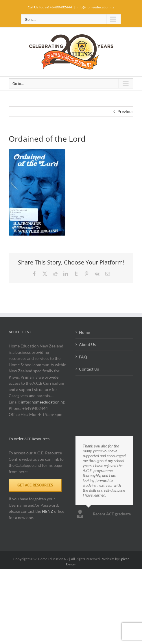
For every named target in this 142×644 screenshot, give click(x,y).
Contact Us (89, 369)
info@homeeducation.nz (95, 7)
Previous (125, 111)
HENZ (48, 511)
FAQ (83, 357)
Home (84, 332)
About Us (87, 344)
